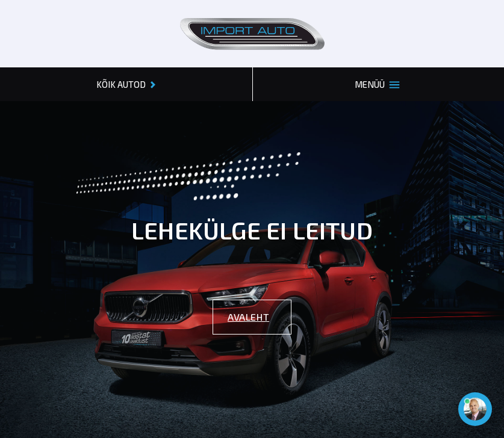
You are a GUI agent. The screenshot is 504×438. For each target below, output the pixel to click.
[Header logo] (252, 34)
